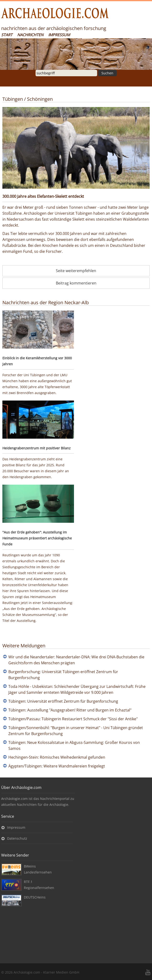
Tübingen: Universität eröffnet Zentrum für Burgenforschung (63, 701)
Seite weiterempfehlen (76, 271)
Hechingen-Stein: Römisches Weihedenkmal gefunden (57, 757)
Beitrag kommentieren (76, 283)
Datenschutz (17, 838)
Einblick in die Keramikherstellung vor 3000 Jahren (37, 361)
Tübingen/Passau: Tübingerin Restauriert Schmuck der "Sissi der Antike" (73, 719)
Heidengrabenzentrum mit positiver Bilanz (37, 448)
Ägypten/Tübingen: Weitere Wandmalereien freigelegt (57, 766)
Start (7, 35)
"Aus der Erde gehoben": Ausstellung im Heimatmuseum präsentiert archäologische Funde (37, 538)
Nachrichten (30, 35)
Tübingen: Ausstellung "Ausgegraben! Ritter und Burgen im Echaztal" (70, 710)
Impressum (59, 35)
